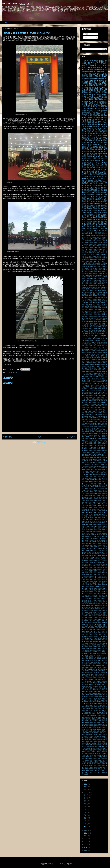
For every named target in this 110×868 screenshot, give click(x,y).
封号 (92, 502)
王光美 (101, 629)
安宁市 (100, 494)
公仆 (86, 246)
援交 (87, 543)
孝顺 (85, 492)
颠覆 (87, 177)
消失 (97, 611)
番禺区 (103, 640)
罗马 (99, 674)
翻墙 (91, 135)
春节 (99, 561)
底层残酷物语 (95, 514)
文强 (91, 549)
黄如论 (90, 332)
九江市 (88, 239)
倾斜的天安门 (99, 399)
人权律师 (101, 184)
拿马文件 (92, 542)
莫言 (101, 311)
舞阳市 (98, 685)
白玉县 (100, 643)
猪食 (100, 628)
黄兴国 (99, 177)
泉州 (83, 604)
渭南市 (85, 292)
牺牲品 (86, 626)
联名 (96, 679)
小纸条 (98, 504)
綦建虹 (84, 666)
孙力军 (88, 490)
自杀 (94, 135)
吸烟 (92, 447)
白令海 (85, 643)
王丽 (91, 629)
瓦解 (88, 638)
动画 (98, 423)
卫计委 (103, 433)
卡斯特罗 (96, 433)
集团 (87, 328)
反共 (88, 254)
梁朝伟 (84, 585)
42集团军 (85, 230)
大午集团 (96, 473)
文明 (94, 549)
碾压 (98, 652)
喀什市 (90, 258)
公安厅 (89, 246)
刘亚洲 (86, 141)
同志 (86, 444)
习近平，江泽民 (100, 378)
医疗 (83, 428)
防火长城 (93, 325)
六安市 (90, 409)
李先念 (102, 569)
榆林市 (103, 285)
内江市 (89, 248)
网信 (88, 672)
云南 (105, 380)
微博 (104, 143)
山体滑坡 (91, 200)
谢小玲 (86, 223)
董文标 (90, 313)
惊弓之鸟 (84, 531)
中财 (96, 370)
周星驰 (102, 449)
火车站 (100, 619)
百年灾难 (89, 645)
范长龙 (95, 171)
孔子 (101, 198)
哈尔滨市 (88, 193)
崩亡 (87, 507)
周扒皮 (94, 449)
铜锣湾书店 (99, 112)
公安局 (93, 246)
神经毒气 (87, 655)
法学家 (90, 604)
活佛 (95, 607)
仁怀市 (103, 387)
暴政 (95, 562)
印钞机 (88, 435)
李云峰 (103, 280)
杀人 (92, 568)
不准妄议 (103, 344)
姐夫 (89, 485)
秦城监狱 (104, 657)
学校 (99, 492)
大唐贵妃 (101, 473)
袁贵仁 (105, 313)
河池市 (87, 289)
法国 (91, 289)
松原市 (100, 578)
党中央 (97, 244)
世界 (86, 234)
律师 (85, 101)
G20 (88, 109)
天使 (94, 478)
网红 (99, 672)
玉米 (88, 629)
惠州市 (84, 203)
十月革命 (96, 251)
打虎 (86, 275)
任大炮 (86, 242)
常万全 (94, 268)
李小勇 (86, 573)
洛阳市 (87, 168)
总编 (95, 530)
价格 (87, 390)
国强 (104, 461)
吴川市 (102, 445)
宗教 (83, 200)
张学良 (103, 270)
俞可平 (84, 186)
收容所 (102, 543)
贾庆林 (98, 89)
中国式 (86, 358)
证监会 (102, 315)
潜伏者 (97, 617)
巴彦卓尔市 (97, 509)
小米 (95, 504)
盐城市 (105, 299)
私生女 (84, 304)
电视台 (89, 640)
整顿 (88, 549)
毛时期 (89, 592)
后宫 (103, 444)
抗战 (87, 125)
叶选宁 (86, 256)
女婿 (88, 198)
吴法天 (85, 447)
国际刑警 (91, 195)
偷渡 (95, 401)
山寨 (86, 268)
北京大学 (92, 425)
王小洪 (84, 216)
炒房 (90, 621)
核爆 (100, 581)
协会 (99, 430)
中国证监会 (99, 235)
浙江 (94, 291)
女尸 (86, 483)
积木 (90, 659)
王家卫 (98, 631)
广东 (94, 143)
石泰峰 (85, 652)
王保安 (101, 296)
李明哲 (94, 207)
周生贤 (96, 451)
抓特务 (97, 538)
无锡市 (86, 164)
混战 (105, 612)
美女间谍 (95, 676)
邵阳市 (89, 322)
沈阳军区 (103, 600)
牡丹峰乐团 (102, 294)
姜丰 (93, 487)
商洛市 (105, 454)
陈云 (104, 225)
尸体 (103, 266)
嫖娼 (90, 161)
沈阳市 (95, 212)
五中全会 (90, 382)
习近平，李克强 (91, 378)
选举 (88, 225)
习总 (103, 137)
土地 (92, 464)
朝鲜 (87, 93)
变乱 (96, 439)
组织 (94, 669)
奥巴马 (84, 198)
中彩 (89, 368)
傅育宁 (102, 401)
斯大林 (93, 277)
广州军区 (103, 513)
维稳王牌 (98, 671)
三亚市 (94, 178)
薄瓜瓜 (90, 221)
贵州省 (84, 112)
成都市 (91, 91)
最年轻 (90, 564)
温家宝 (96, 80)
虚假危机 (86, 697)
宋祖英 (87, 143)
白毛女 (96, 643)
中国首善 (92, 366)
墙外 (96, 470)
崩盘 (100, 161)
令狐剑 (96, 389)
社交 (100, 652)
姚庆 (91, 198)
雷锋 (90, 328)
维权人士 (86, 135)
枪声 (91, 581)
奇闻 (90, 482)
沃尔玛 (84, 600)
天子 (85, 263)
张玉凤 (95, 202)
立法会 (102, 660)
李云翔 (90, 569)
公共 (100, 406)
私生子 (87, 657)
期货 (85, 566)
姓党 (85, 132)
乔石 (87, 121)
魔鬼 (104, 330)
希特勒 (88, 511)
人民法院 (102, 385)
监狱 (83, 301)
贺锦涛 (93, 316)
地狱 (95, 466)
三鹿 (89, 344)
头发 (104, 480)
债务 (85, 244)
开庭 (87, 519)
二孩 (99, 239)
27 (106, 334)
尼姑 (105, 266)
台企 (97, 440)
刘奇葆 (90, 249)
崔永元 (105, 506)
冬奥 (98, 248)
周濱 (93, 451)
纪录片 (98, 667)
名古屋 (93, 444)
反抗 (94, 437)
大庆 (83, 476)
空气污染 (104, 304)
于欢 (99, 380)
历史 (83, 130)
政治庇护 (100, 545)
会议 (105, 184)
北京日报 (97, 425)
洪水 (105, 289)
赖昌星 (88, 112)
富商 (103, 500)
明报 (97, 205)
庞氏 (94, 270)
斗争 (99, 549)
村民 (99, 576)
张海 (87, 525)
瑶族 (86, 638)
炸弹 (105, 621)
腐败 (90, 94)
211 (104, 334)
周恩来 (101, 100)
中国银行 (104, 235)
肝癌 (99, 220)
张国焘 (99, 521)
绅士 (96, 669)
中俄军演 (97, 351)
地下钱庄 (97, 195)
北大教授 (104, 425)
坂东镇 (103, 466)
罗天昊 (103, 306)
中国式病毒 (97, 358)
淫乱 (96, 291)
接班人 (94, 275)
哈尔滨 (86, 454)
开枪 (96, 270)
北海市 (95, 189)
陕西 (85, 328)
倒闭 (104, 242)
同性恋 (89, 444)
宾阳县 (88, 500)
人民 (98, 128)
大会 (91, 261)
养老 (83, 248)
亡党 (87, 241)
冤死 (87, 416)
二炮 (92, 380)
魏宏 (102, 229)
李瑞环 (98, 207)
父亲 (98, 294)
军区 (88, 187)
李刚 (85, 571)
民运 (83, 595)
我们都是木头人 (88, 533)
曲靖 (100, 562)
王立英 (90, 635)
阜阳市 (88, 325)
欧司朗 (102, 585)
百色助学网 (95, 645)
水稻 (92, 595)
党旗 (105, 244)
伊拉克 (89, 392)
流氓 (86, 609)
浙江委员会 (90, 609)
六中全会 (103, 408)
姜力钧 (97, 487)
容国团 (103, 499)
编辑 (83, 672)
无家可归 (91, 555)
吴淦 (99, 157)
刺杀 (91, 423)
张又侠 (92, 521)
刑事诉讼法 (95, 418)
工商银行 (100, 507)
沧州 (88, 602)
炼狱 (101, 292)
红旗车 (86, 667)
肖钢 (96, 308)
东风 (103, 349)
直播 (91, 648)
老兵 (87, 94)
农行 (104, 414)
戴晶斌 (98, 535)
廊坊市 (97, 132)
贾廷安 (97, 173)
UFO (86, 339)
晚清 (105, 561)
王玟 (96, 297)
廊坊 (85, 516)
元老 (87, 402)
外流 (83, 473)
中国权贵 (102, 359)
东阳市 (99, 349)
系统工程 (94, 664)
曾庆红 (97, 73)
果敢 (102, 580)
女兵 (105, 482)
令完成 (93, 71)
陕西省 (86, 82)
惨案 (90, 273)
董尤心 (101, 691)
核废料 (84, 285)
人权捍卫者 (86, 385)
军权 (94, 187)
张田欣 (94, 525)
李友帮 (88, 571)
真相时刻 (87, 650)
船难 (103, 309)
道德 (103, 320)
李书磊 (86, 569)
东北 (105, 178)
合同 (98, 442)
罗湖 (92, 674)
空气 (91, 660)
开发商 (97, 518)
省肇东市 (95, 648)
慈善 (88, 531)
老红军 (98, 678)
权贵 (83, 569)
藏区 (101, 695)
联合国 (89, 308)
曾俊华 (103, 562)
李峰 (98, 573)
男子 (95, 640)
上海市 (88, 77)
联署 (99, 679)
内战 (96, 411)
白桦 (93, 643)
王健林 (87, 148)
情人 (103, 530)
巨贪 (104, 507)
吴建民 (103, 191)
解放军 (104, 77)
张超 (105, 525)
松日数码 (104, 578)
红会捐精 (88, 666)
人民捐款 (97, 385)
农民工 (98, 187)
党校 (98, 404)
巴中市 (89, 509)
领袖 (83, 177)
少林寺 (105, 504)
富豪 (86, 502)
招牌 (86, 542)
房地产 (92, 203)
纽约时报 (90, 669)
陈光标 (97, 175)
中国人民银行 (97, 354)
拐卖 (88, 205)
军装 (86, 414)
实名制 (84, 266)
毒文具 (88, 590)
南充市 (86, 191)
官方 (102, 265)
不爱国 (90, 346)
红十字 (96, 666)
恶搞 (98, 530)
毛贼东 (102, 592)
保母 (88, 397)
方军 (93, 554)
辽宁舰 (102, 318)
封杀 (97, 502)
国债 (87, 459)
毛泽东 (85, 65)
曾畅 (94, 280)
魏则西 (99, 94)
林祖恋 (86, 209)
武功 (104, 586)
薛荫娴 (94, 313)
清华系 (89, 614)
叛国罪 (84, 440)
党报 (95, 404)
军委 (94, 155)
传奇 (104, 392)
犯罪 (90, 626)
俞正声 (94, 397)
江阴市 (89, 598)
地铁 (100, 466)
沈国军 (98, 600)
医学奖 (102, 427)
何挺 (102, 394)
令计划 (97, 65)
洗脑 (92, 605)
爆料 (93, 294)
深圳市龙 (99, 612)
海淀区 (89, 611)
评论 (85, 37)
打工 (92, 537)
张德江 (84, 107)
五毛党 (89, 153)
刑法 (100, 418)
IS (106, 177)
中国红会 (101, 363)
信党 (100, 397)
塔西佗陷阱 (89, 470)
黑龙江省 (101, 119)
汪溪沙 (102, 598)
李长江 (92, 576)
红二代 (101, 86)
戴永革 (102, 535)
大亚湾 (91, 473)
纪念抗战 (103, 667)
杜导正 (102, 576)
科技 (95, 657)
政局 (94, 545)
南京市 (95, 109)
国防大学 (100, 463)
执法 (88, 275)
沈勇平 (94, 600)
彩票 (96, 272)
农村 (96, 414)
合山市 (101, 442)
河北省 (88, 75)
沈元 (91, 600)
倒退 (87, 399)
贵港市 (95, 223)
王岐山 (101, 61)
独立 (104, 626)
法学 (87, 604)
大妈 (94, 475)
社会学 (103, 652)
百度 (98, 101)
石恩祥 (102, 650)
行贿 (102, 313)
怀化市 (103, 272)
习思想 (99, 375)
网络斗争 (103, 672)
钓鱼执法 (87, 323)
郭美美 (89, 137)
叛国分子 (104, 439)
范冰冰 (91, 171)
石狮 (88, 652)
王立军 (93, 118)
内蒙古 (104, 105)
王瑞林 (86, 635)
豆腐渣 (90, 223)
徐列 (83, 528)
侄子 (100, 396)
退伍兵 (93, 320)
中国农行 (88, 235)
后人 (96, 444)
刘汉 (90, 421)
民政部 (102, 593)
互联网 (95, 114)
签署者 (93, 662)
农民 (99, 414)
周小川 (103, 157)
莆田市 (86, 221)
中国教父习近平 (90, 359)
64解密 (96, 230)
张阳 (93, 162)
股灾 (92, 86)
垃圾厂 (95, 159)
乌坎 (94, 237)
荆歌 (94, 690)
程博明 (91, 304)
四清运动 (84, 457)
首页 (6, 22)
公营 (99, 408)
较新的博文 (8, 437)
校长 (97, 581)
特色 (87, 296)
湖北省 (84, 86)
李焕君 (100, 282)
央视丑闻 (97, 480)
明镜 (85, 561)
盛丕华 (103, 647)
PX (97, 337)
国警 (91, 463)
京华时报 (99, 382)
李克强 (104, 65)
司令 (90, 256)
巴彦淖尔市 (104, 509)
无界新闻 (104, 555)
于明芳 (95, 380)
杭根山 (96, 578)
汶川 (100, 134)
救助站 (100, 547)
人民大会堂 (103, 128)
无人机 (87, 555)
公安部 (97, 246)
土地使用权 (96, 464)
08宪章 (86, 334)
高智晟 (95, 119)
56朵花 (91, 230)
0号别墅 (91, 334)
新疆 (105, 84)
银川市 (92, 323)
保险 (91, 397)
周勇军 (98, 447)
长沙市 (93, 137)
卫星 (100, 433)
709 (101, 137)
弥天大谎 (84, 526)
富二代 (88, 266)
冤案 (102, 187)
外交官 (100, 471)
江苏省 (98, 71)
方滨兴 (105, 554)
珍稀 (101, 636)
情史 (105, 530)
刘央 (90, 420)
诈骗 (85, 173)
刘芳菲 (98, 249)
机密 (90, 568)
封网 (100, 502)
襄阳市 (84, 315)
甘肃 (94, 638)
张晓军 (97, 523)
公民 (101, 186)
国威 (85, 461)
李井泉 (94, 569)
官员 (87, 91)
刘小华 (93, 420)
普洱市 (86, 562)
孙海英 (96, 490)
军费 (88, 414)
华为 (100, 251)
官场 (105, 123)
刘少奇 (97, 121)
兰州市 (84, 155)
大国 (85, 475)
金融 (85, 103)
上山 (91, 344)
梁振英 (98, 209)
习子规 (96, 375)
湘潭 (90, 616)
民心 (87, 593)
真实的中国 (94, 301)
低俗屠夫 (88, 394)
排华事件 (104, 542)
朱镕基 (86, 568)
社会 (96, 169)
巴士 (93, 509)
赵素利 (89, 318)
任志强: (97, 390)
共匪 (101, 409)
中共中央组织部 (86, 353)
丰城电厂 (104, 370)
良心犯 (84, 686)
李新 (90, 207)
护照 (90, 540)
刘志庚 (105, 420)
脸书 (104, 683)
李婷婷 (103, 571)
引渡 (102, 519)
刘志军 (101, 420)
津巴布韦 (86, 607)
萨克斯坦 (94, 691)
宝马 (95, 497)
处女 (86, 471)
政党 (83, 545)
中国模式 (87, 361)
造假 (100, 320)
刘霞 (88, 189)
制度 (88, 423)
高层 (88, 229)
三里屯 (85, 344)
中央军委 (85, 114)
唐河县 (98, 454)
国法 (88, 463)
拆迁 (95, 540)
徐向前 (90, 528)
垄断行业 (98, 468)
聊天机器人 (92, 679)
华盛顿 (92, 430)
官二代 (99, 265)
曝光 (101, 279)
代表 (85, 389)
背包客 (97, 681)
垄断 (94, 468)
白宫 (87, 169)
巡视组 (90, 507)
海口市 (92, 110)
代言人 (88, 389)
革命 (97, 137)
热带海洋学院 (94, 623)
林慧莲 (84, 580)
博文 (85, 34)
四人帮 (96, 456)
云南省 (93, 78)
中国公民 (92, 356)
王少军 (102, 631)
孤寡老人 (92, 492)
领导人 (103, 328)
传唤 (101, 392)
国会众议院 (102, 457)
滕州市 (97, 616)
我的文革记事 (87, 535)
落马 (98, 691)
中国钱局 (102, 365)
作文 (97, 396)
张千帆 (88, 521)
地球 (98, 466)
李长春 (101, 164)
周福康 (100, 451)
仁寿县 (99, 387)
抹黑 (92, 540)
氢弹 (86, 595)
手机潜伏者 (88, 537)
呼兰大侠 (104, 256)
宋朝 (87, 495)
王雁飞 (101, 635)
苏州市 (97, 110)
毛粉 (99, 592)
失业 (101, 480)
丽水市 (100, 371)
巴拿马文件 (91, 73)
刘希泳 (97, 420)
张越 (90, 162)
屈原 (83, 506)
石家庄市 (104, 216)
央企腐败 (92, 480)
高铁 (94, 229)
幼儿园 (88, 270)
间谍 (85, 325)
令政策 (92, 389)
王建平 (103, 168)
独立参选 (91, 628)
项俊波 (104, 227)
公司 (105, 406)
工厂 (96, 507)
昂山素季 (89, 559)
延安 (105, 516)
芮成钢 (103, 101)
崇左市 (97, 200)
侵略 (103, 396)
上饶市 (102, 232)
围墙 (95, 457)
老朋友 (94, 678)
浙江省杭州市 (97, 609)
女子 (83, 483)
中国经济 (92, 84)
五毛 (85, 241)
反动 (91, 437)
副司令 (94, 423)
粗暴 (104, 662)
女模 (95, 483)
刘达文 (97, 421)
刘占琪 (103, 418)
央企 (102, 196)
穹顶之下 (99, 304)
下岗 (83, 234)
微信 (105, 93)
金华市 (100, 322)
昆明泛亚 (84, 279)
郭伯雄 (97, 70)
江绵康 (102, 287)
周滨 (100, 256)
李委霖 (96, 571)
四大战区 (104, 456)
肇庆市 (93, 308)
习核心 (91, 128)
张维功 (98, 525)
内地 (86, 248)
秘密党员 (99, 657)
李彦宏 (105, 573)
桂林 (96, 583)
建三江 (84, 518)
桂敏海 (89, 583)
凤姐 (103, 248)
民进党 (90, 287)
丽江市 (93, 182)
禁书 (104, 148)
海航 (96, 116)
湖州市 (96, 146)
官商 (94, 495)
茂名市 (103, 688)
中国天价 (102, 356)
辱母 (95, 318)
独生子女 (100, 626)
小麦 (102, 504)
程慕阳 (100, 218)
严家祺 (87, 351)
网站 (96, 672)
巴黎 (91, 268)
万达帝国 (87, 342)
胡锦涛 (94, 82)
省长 (86, 301)
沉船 (104, 166)
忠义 (87, 530)
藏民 (104, 695)
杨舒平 (94, 284)
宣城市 (86, 499)
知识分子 (91, 169)
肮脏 (94, 681)
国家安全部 (93, 260)
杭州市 (93, 107)
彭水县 (105, 526)
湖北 (85, 616)
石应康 (10, 372)
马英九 (91, 119)
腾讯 (96, 309)
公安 (88, 96)
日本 (88, 116)
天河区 (102, 478)
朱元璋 (91, 566)
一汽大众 (87, 340)
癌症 (103, 642)
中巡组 (85, 368)
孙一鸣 (105, 488)
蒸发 (100, 693)
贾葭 (99, 223)
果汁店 (105, 580)
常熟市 (101, 268)
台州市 (101, 440)
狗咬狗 (96, 626)
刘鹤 (104, 421)
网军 (91, 672)
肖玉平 (85, 681)
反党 (96, 157)
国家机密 (99, 260)
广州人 (98, 513)
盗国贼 (90, 647)
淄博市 (90, 612)
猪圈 (97, 628)
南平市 (95, 432)
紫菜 (105, 664)
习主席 (88, 375)
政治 (97, 77)
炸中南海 (97, 621)
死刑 (87, 287)
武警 (92, 98)
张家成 (86, 272)
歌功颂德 (89, 586)
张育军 (102, 525)
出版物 (105, 416)
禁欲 (95, 655)
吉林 (83, 444)
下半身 (98, 344)
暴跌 (93, 164)
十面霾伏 (98, 428)
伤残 (85, 394)
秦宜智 (84, 659)
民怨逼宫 (91, 593)
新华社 (94, 125)
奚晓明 (88, 263)
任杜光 (101, 390)
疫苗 (95, 98)
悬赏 (100, 530)
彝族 (97, 526)
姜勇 (100, 487)
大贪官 (90, 478)
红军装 (92, 666)
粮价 (85, 664)
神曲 (99, 303)
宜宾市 (85, 497)
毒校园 (92, 590)
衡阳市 (95, 221)
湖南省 (103, 71)
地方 (105, 260)
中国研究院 (90, 363)
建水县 (93, 518)
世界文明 (86, 347)
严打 (90, 351)
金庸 (103, 322)
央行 (105, 196)
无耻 (83, 557)
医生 (105, 427)
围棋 (98, 457)
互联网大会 (85, 382)
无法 (95, 555)
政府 (90, 125)
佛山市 (96, 139)
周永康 (15, 372)
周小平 (88, 449)
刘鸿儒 (101, 421)
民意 (95, 593)
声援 (105, 470)
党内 (85, 404)
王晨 (89, 633)
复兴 (88, 471)
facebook (84, 232)
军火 (101, 413)
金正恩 (93, 105)
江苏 (97, 166)
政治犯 (98, 275)
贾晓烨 (97, 316)
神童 (102, 654)
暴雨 (98, 562)
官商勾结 (98, 495)
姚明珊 (92, 263)
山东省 (98, 75)
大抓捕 (90, 476)
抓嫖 (94, 538)
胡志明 (85, 683)
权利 (100, 568)
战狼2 (92, 535)
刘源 (92, 96)
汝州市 (99, 597)
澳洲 (86, 619)
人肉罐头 (95, 387)
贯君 (88, 173)
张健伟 (84, 521)
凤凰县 (101, 416)
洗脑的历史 (101, 605)
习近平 (86, 61)
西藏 (101, 110)
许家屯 (90, 126)
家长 (100, 499)
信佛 (98, 397)
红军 (99, 169)
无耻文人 (87, 557)
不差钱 (86, 346)
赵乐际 (101, 173)
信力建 (98, 242)
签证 (96, 662)
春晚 (96, 561)
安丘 (94, 494)
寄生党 (95, 500)
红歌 (92, 667)
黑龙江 (103, 332)
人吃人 (93, 241)
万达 (90, 178)
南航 (89, 253)
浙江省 (93, 77)
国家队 (86, 159)
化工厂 (87, 425)
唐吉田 (94, 454)
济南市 (103, 125)
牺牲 (83, 626)
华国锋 (103, 189)
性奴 (90, 530)
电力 (89, 299)
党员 (93, 121)
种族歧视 (91, 657)
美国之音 (90, 220)
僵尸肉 (93, 244)
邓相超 (85, 322)
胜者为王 (102, 681)
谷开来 (100, 126)
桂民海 (97, 285)
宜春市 (89, 497)
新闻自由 (99, 552)
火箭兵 (92, 619)
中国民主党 (98, 361)
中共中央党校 (103, 351)
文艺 (96, 549)
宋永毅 (91, 495)
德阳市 (84, 530)
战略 (95, 535)
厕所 (91, 253)
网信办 (99, 306)
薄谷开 (95, 695)
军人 (85, 187)
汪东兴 (87, 212)
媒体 (101, 141)
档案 (100, 285)
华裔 (105, 251)
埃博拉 (102, 468)
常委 (98, 268)
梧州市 (103, 209)
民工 (85, 593)
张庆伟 (90, 272)
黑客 (103, 177)
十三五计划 (92, 428)
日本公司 (92, 557)
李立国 (102, 574)
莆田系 (98, 118)
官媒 (87, 200)
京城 (90, 241)
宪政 (91, 143)
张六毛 (100, 270)
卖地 (101, 430)
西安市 (94, 94)
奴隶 (101, 483)
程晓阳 (93, 659)
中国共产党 (101, 180)
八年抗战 (92, 406)
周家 (85, 449)
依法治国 (91, 242)
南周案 (91, 432)
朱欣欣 (98, 566)
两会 (91, 109)
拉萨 (98, 540)
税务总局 (99, 659)
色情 (87, 686)
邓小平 (93, 75)
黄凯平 (86, 332)
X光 (99, 339)
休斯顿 (95, 392)
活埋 (98, 607)
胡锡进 (90, 309)
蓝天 (103, 693)
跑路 (92, 318)
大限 (98, 261)
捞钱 (96, 542)
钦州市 (95, 225)
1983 (101, 334)
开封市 (84, 519)
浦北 (102, 609)
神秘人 (88, 654)
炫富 (93, 621)
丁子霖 (89, 232)
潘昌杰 (89, 617)
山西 (89, 506)
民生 (105, 593)
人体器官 (94, 153)
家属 (92, 499)
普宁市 (101, 144)
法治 (100, 604)
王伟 (94, 629)
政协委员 (87, 545)
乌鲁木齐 (91, 373)
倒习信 (84, 399)
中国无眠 (97, 359)
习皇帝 (86, 377)
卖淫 (86, 253)
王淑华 (103, 633)
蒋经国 (97, 693)
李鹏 (90, 82)
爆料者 (84, 624)
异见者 (98, 519)
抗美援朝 (86, 144)
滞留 (100, 616)
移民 (90, 150)
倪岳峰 (90, 399)
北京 (84, 67)
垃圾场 (91, 468)
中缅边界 (92, 370)
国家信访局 (86, 260)
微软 (100, 528)
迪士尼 (86, 320)
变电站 (100, 439)
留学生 (95, 216)
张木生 (105, 523)
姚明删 (102, 485)
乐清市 (98, 373)
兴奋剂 (105, 246)
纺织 (86, 669)
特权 (85, 296)
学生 (101, 492)
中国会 (102, 354)
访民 (103, 82)
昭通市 (93, 279)
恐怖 (85, 273)
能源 (88, 683)
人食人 (103, 241)
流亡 (88, 291)
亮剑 (83, 383)
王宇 (91, 631)
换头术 (100, 542)
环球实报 (88, 636)
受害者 (90, 439)
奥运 (103, 482)
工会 (94, 507)
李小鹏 (84, 134)
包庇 (105, 423)
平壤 (104, 268)
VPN (83, 178)
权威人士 (104, 568)
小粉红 (99, 266)
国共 (90, 459)
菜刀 (104, 311)
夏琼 (94, 471)
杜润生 (103, 282)
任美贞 (105, 390)
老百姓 (85, 308)
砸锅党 (94, 652)
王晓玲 (89, 297)
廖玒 (95, 516)
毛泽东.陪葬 (94, 592)
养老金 (85, 411)
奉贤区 (97, 482)
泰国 (105, 604)
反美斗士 (97, 254)
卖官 (104, 430)
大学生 (103, 159)
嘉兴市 (92, 456)
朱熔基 (97, 164)
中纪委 (88, 78)
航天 (102, 685)
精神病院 (89, 664)
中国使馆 (87, 356)
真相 (99, 301)
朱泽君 (102, 566)
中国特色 (93, 235)
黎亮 (96, 332)
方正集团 (101, 554)
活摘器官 (84, 291)
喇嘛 (83, 456)
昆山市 (94, 559)
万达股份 (92, 342)
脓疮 (91, 683)
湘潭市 (93, 616)
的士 (103, 645)
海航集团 (101, 116)
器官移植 (104, 193)
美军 (86, 676)
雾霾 (87, 84)
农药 (101, 414)
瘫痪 (100, 642)
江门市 (85, 598)
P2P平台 (87, 337)
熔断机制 (104, 623)
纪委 (91, 306)
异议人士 (90, 202)
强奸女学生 (90, 526)
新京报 (103, 550)
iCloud (102, 339)
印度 (85, 435)
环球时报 (93, 636)
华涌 (103, 251)
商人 (102, 454)
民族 (88, 134)
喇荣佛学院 (87, 456)
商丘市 (86, 258)
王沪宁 (92, 148)
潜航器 (98, 292)
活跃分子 (104, 607)
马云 (85, 109)
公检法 (92, 408)
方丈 (96, 277)
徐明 (88, 98)
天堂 (85, 196)
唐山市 (94, 193)
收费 (105, 543)
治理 (103, 602)
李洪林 (96, 282)
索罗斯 (98, 664)
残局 (104, 588)
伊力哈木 (84, 392)
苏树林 (94, 311)
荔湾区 (102, 690)
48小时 (88, 335)
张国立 (103, 521)
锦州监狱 (96, 323)
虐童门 (98, 313)
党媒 (93, 404)
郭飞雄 (93, 112)
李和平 (92, 571)
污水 (92, 598)
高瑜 (87, 128)
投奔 (100, 538)
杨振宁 (85, 578)
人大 (100, 383)
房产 (83, 537)
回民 (88, 457)
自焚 (87, 171)
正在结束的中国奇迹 (97, 586)
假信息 (105, 399)
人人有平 (94, 383)
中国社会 (95, 363)
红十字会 (101, 666)
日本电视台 (97, 557)
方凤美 (96, 554)
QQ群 (102, 337)
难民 (101, 175)
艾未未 (105, 150)
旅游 (83, 555)
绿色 (105, 671)
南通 (87, 433)
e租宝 (87, 178)
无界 (99, 277)
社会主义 (95, 303)
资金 (100, 316)
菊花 (87, 691)
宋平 (95, 265)
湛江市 (100, 214)
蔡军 (105, 693)
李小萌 (94, 573)
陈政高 (100, 327)
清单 (92, 614)
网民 (94, 672)
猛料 (95, 628)
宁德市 (88, 494)
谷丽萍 (90, 152)
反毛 (96, 437)
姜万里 (90, 487)
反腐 (102, 84)
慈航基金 (100, 531)
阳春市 (100, 225)
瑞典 (104, 636)
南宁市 (86, 123)
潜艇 (104, 617)
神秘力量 (93, 654)
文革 (88, 67)
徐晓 (98, 528)
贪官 (95, 91)
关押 (104, 409)
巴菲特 (84, 511)
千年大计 (103, 428)
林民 (91, 580)
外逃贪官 (87, 473)
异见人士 (94, 519)
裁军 (99, 221)
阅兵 (87, 100)
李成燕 (88, 574)
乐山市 (100, 237)
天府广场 (98, 478)
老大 (88, 678)
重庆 (91, 225)
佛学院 (100, 153)
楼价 (99, 585)
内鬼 (92, 248)
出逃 (85, 189)
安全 (96, 494)
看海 (99, 648)
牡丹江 (90, 624)
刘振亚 (84, 421)
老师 (91, 678)
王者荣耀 (90, 216)
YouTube (104, 230)
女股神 (98, 483)
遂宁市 (87, 175)
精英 (83, 306)
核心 (87, 285)
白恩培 (89, 643)
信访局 (105, 153)
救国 (103, 547)
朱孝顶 (94, 566)
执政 (103, 537)
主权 (87, 237)
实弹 (102, 497)
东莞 (102, 152)
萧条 (90, 691)
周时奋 (98, 449)
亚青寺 (95, 382)
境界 (93, 470)
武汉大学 (91, 588)
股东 (89, 681)
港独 (88, 292)
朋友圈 (97, 280)
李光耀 (86, 282)
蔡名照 (84, 695)
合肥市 (93, 256)
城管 (97, 141)
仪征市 (103, 389)
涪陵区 (86, 612)
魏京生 (98, 229)
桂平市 (93, 285)
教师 (94, 144)
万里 (99, 152)
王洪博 (100, 633)
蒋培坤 (87, 693)
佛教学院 (93, 396)
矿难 (91, 652)
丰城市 (100, 370)
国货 (94, 463)
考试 (104, 678)
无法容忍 (99, 555)
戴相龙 (89, 101)
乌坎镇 (86, 373)
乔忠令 (84, 239)
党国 (87, 404)
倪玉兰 (94, 399)
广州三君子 (93, 513)
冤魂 (90, 416)
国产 (100, 258)
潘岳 (86, 617)
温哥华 (91, 214)
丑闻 (100, 346)
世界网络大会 (91, 234)
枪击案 (88, 581)
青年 (93, 328)
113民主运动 (96, 334)
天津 (97, 93)
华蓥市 (95, 430)
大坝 (91, 475)
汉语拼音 (95, 597)
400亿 (84, 335)
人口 (98, 383)
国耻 (87, 195)
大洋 (100, 476)
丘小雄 (90, 347)
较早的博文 (71, 437)
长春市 (103, 323)
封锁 (103, 502)
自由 (97, 135)
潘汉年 (93, 617)
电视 (86, 640)
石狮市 (88, 303)
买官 (105, 378)
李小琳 (103, 75)
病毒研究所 (95, 642)
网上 (86, 672)
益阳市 (101, 299)
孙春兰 (96, 263)
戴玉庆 (98, 273)
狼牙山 (94, 296)
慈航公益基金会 (93, 531)
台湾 (103, 91)
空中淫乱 (87, 660)
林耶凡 (98, 284)
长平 (100, 323)
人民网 (88, 387)
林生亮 (94, 580)
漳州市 (103, 616)
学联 (104, 492)
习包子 (90, 114)
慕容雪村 (94, 273)
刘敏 (87, 421)
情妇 (87, 273)
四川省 (93, 70)
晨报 (83, 562)
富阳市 (92, 266)
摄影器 (90, 543)
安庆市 (103, 494)
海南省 (93, 89)
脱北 (94, 309)
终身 (99, 669)
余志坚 (84, 396)
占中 (95, 96)
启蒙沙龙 (92, 445)
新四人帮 (86, 552)
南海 (99, 114)
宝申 (92, 497)
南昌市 (90, 191)
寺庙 (89, 502)
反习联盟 (84, 254)
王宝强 (94, 631)
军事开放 (87, 413)
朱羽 (83, 568)
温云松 (95, 614)
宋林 (105, 114)
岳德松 (92, 506)
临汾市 (84, 237)
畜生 (100, 640)
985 (96, 335)
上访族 (94, 344)
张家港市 (87, 523)
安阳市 (92, 265)
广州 (91, 270)
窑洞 (96, 660)
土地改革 (102, 464)
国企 (102, 114)
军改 (91, 187)
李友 (90, 282)
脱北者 (100, 150)
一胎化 (91, 340)
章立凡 (85, 662)
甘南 (91, 638)
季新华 (88, 492)
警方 (87, 315)
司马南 (94, 442)
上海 (90, 87)
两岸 (96, 234)
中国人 (91, 100)
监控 (99, 216)
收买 (99, 543)
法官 (94, 604)
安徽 (99, 263)
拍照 (100, 540)
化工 (91, 189)
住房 (92, 394)
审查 (83, 499)
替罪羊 (86, 564)
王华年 (84, 631)
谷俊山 (105, 110)
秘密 (87, 304)
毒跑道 (89, 211)
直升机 (88, 648)
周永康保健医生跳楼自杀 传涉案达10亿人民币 (27, 33)
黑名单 (100, 332)
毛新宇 (93, 166)
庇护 (90, 514)
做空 (92, 401)
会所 (99, 392)
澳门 (100, 146)
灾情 (85, 621)
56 (91, 335)
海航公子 (93, 611)
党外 (90, 404)
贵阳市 (92, 173)
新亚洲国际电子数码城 (95, 550)
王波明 (96, 633)
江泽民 (104, 63)
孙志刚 (92, 490)
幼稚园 (103, 511)
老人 (86, 678)
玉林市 (105, 214)
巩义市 (85, 509)
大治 (97, 476)
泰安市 (84, 605)
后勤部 (100, 444)
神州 (85, 654)
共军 (99, 409)
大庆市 (86, 476)
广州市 (99, 82)
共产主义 (89, 155)
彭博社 (101, 526)
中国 (96, 61)
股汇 (91, 681)
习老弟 (90, 377)
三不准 (96, 342)
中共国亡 (93, 353)
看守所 (89, 301)
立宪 (99, 660)
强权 (95, 526)
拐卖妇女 (104, 540)
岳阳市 (96, 506)
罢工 (85, 220)
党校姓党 (102, 404)
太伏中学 (87, 480)
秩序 (87, 659)
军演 (99, 413)
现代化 (98, 636)
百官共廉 (84, 645)
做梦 (90, 401)
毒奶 (85, 590)
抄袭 (91, 538)
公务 (103, 406)
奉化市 (93, 482)
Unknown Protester (93, 339)
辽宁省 (103, 89)
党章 (105, 404)
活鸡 (83, 609)
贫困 (83, 316)
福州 (87, 218)
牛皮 (87, 624)
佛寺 (90, 396)
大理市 (103, 476)
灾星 (87, 621)
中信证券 (90, 103)
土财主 (85, 466)
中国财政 (86, 365)
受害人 (86, 439)
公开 (88, 408)
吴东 (96, 445)
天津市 (91, 65)
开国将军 (104, 518)
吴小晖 (95, 130)
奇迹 (87, 482)
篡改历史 (100, 662)
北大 (101, 121)
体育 (99, 394)
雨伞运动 (90, 227)
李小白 (90, 573)
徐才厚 (101, 93)
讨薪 (90, 315)
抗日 (99, 162)
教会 (101, 275)
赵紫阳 (86, 87)
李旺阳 (94, 574)
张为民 (105, 519)
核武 (90, 285)
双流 (103, 435)
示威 (83, 218)
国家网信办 (99, 461)
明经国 (89, 279)
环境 (99, 297)
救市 (91, 144)
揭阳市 (84, 543)
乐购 (101, 373)
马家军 (89, 330)
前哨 (104, 249)
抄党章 (85, 538)
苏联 (91, 688)
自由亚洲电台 (88, 685)
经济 (83, 94)
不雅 (94, 346)
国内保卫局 (94, 459)
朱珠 (105, 566)
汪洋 (95, 598)
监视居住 (86, 647)
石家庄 (94, 650)
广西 (97, 143)
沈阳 (91, 212)
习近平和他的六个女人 (98, 377)
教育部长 (84, 549)
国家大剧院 (93, 461)
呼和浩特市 (85, 452)
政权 (102, 162)
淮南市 (94, 612)
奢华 (100, 482)
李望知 (98, 574)
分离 (87, 418)
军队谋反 (92, 414)
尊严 (105, 502)
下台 (102, 178)
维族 (93, 671)
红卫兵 (103, 169)
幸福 (100, 511)
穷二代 (94, 304)
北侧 (101, 425)
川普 (104, 161)
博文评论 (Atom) (42, 442)
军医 (91, 413)
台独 (99, 191)
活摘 (100, 607)
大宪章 (102, 475)
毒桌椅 (100, 590)
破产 (91, 303)
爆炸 (103, 87)
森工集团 (95, 585)
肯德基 (100, 308)
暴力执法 (98, 279)
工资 (88, 268)
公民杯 (96, 408)
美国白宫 (90, 676)
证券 (96, 315)
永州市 (100, 211)
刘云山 (97, 84)
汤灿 (83, 212)
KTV (105, 335)
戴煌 (105, 535)
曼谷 (91, 280)
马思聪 (93, 330)
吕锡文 (97, 256)
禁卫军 (92, 655)
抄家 (88, 538)
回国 (97, 258)
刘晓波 (100, 67)
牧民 (94, 624)
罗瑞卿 (95, 674)
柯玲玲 (94, 581)
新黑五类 (89, 554)
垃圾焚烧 (84, 261)
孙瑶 (103, 490)
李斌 (91, 574)
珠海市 (96, 148)
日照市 (102, 557)
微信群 (100, 272)
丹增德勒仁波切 (93, 371)
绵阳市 (102, 671)
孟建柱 (105, 141)
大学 (99, 159)
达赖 (105, 318)
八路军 (96, 406)
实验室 (105, 497)
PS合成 (94, 337)
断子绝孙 (103, 549)
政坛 (91, 545)
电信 (86, 299)
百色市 (100, 645)
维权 (88, 86)
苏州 (91, 311)
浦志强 (98, 107)
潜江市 (101, 617)
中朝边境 (99, 368)
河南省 (87, 70)
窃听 (94, 660)
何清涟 (105, 394)
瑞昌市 (102, 297)
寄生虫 (99, 500)
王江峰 (92, 633)
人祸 (91, 387)
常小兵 (101, 200)
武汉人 (86, 588)
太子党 (84, 98)
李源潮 (96, 86)
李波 (90, 93)
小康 (88, 504)
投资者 (103, 538)
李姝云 (100, 571)
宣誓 (90, 499)
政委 (94, 205)
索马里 (102, 664)
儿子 (85, 402)
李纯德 (85, 576)
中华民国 (103, 234)
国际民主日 (87, 464)
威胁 (86, 488)
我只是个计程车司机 (97, 533)
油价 (94, 602)
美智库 (99, 676)
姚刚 (95, 485)
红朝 (90, 667)
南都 (90, 433)
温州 (99, 614)
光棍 (98, 402)
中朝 (95, 368)
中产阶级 (85, 180)
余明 (87, 396)
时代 (86, 559)
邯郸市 (84, 137)
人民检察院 (98, 241)
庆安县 (84, 202)
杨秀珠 (86, 284)
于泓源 (102, 380)
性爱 (92, 530)
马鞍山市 (97, 330)
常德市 (94, 511)
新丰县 (88, 550)
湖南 (87, 616)
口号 (87, 440)
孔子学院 (100, 488)
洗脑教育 (96, 605)
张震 (94, 272)
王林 (85, 105)
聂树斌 (95, 220)
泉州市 (100, 212)
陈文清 (103, 327)
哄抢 (105, 452)
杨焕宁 (89, 578)
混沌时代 (84, 614)
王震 (104, 635)
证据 (99, 315)
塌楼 (105, 468)
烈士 (89, 623)
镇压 (83, 100)
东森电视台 (86, 349)
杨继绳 (90, 284)
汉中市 (105, 211)
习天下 (92, 375)
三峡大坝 (101, 342)
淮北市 (100, 291)
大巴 (105, 475)
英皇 (94, 688)
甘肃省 (94, 101)
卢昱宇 (89, 157)
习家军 (96, 239)
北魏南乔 (92, 427)
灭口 (103, 619)
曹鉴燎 (88, 280)
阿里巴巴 (102, 325)
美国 (100, 80)
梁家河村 (104, 583)
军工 (93, 413)
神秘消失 (98, 654)
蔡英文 (100, 171)
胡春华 (103, 107)
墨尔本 (99, 470)
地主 (92, 466)
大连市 (94, 261)
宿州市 (92, 500)
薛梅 (99, 695)
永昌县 (103, 595)
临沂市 (88, 182)
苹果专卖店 (98, 688)
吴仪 (99, 445)
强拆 (83, 125)
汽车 (105, 598)
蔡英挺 (91, 695)
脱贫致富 (100, 683)
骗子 (90, 177)
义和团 (103, 371)
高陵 (101, 330)
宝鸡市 (98, 497)
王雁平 (97, 635)
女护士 (89, 483)
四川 (83, 195)
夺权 (85, 482)
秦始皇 (95, 218)
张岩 (91, 523)
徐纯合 (100, 202)
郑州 (92, 322)
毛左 (86, 592)
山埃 (86, 506)
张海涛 (90, 525)
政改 (96, 545)
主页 (39, 437)
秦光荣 (90, 218)
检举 (91, 585)
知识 (85, 303)
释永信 (86, 119)
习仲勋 (96, 103)
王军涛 (105, 629)
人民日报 (102, 103)
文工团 (89, 277)
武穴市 (95, 588)
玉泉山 (85, 629)
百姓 (100, 148)
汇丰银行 (87, 597)
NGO (83, 337)
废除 (100, 514)
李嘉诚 (89, 107)
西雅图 (103, 221)
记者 (89, 105)
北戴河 (102, 73)
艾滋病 (85, 311)
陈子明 (89, 327)
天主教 (101, 261)
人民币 (92, 139)
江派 (99, 287)
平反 (105, 200)
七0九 (99, 340)
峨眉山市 (100, 506)
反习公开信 (104, 253)
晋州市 (102, 561)
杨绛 (93, 578)
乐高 (104, 373)
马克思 (85, 330)
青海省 (96, 328)
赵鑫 (85, 225)
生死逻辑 (100, 638)
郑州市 (104, 98)
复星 (91, 471)
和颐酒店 (90, 452)
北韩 (86, 251)
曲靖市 (105, 279)
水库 (94, 287)
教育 (97, 144)
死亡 (85, 211)
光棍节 (101, 402)
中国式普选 (91, 358)
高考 (91, 229)
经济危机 (95, 306)
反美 (99, 437)
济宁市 (92, 146)
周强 (91, 449)
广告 (86, 513)
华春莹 (85, 430)
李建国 (101, 573)
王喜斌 (88, 631)
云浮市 (95, 184)
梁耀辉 (88, 585)
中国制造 (97, 356)
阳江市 (97, 325)
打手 (95, 537)
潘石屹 (94, 292)
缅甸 (93, 150)
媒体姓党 (96, 198)
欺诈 (86, 586)
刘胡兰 (93, 421)
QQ (99, 337)
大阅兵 (99, 96)
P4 (91, 337)
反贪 (102, 437)
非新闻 (100, 227)
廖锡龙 (98, 516)
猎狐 (98, 296)
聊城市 (86, 679)
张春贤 (86, 162)
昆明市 (105, 132)
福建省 (103, 78)
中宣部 (102, 366)
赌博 (103, 316)
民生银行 (94, 211)
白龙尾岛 (104, 643)
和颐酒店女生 (97, 452)
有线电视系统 (99, 564)
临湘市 (84, 371)
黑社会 (95, 152)
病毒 (91, 642)
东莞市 (99, 91)
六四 (99, 63)
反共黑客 (87, 437)
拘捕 (83, 542)
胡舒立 (86, 309)
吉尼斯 (105, 442)
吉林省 (90, 130)
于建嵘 (102, 239)
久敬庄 (90, 237)
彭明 (96, 162)
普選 (90, 562)
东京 (94, 347)
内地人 (93, 411)
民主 (100, 77)
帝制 (91, 511)
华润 (88, 430)
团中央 (92, 457)
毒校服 (96, 590)
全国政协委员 (86, 406)
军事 (95, 248)
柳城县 (90, 209)
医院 (99, 189)
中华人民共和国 (93, 180)
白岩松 (97, 299)
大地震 (88, 475)
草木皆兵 (98, 690)
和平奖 (100, 130)
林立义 (98, 580)
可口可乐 (93, 440)
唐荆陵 (98, 193)
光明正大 (94, 402)
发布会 (105, 437)
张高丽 (84, 116)
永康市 (100, 595)
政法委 (85, 547)
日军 (105, 277)
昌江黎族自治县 (100, 559)
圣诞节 (89, 466)
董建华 (86, 313)
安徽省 (88, 89)
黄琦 (94, 332)
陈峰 (96, 327)
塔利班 (84, 470)
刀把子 (84, 418)
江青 (100, 166)
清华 (103, 291)
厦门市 (95, 253)
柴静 (102, 284)
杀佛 (95, 568)
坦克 (87, 468)
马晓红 (84, 229)
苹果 (102, 220)
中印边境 (90, 354)
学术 (96, 492)
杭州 (85, 166)
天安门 (101, 123)
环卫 (85, 636)
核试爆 (103, 581)
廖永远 (92, 516)
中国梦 (105, 112)
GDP (98, 335)
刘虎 (101, 249)
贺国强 (105, 135)
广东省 (93, 63)
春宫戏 (93, 561)
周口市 (102, 447)
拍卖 (91, 275)
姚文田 (98, 485)
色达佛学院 (95, 686)
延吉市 (102, 516)
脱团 (94, 683)
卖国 (83, 253)
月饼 (94, 564)
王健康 (97, 629)
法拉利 (97, 604)
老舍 (101, 678)
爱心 (95, 294)
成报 (104, 531)
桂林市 (98, 125)
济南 (91, 291)
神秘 (102, 303)
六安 (87, 409)
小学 (86, 504)
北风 (88, 427)
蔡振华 (88, 695)
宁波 (91, 494)
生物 (104, 638)
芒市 (104, 686)
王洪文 (93, 297)
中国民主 (92, 361)
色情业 (90, 686)
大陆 (104, 130)
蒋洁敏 (93, 693)
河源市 (91, 602)
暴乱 (104, 205)
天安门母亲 (91, 196)
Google (102, 335)
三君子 (98, 178)
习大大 (92, 239)
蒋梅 (90, 693)
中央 (94, 93)
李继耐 (103, 207)
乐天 (95, 373)
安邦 (83, 143)
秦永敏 (86, 150)
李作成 (98, 569)
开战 (90, 519)
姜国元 (103, 487)
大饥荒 (104, 96)
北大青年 (84, 427)
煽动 (104, 292)
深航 (103, 612)
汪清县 (98, 598)
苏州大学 (87, 688)
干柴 (97, 511)
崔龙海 (84, 507)
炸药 (83, 623)
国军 (99, 459)
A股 (100, 230)
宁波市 (105, 198)
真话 (102, 301)
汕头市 (92, 134)
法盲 (103, 604)
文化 (104, 275)
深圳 (105, 116)
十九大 (92, 251)
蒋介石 (103, 118)
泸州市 (87, 146)
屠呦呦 (97, 161)
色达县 (101, 686)
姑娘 (92, 485)
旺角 (90, 164)
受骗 (94, 439)
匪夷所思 (98, 427)
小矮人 (92, 504)
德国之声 (104, 528)
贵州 (86, 316)
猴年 (103, 628)
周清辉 (89, 451)
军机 (96, 413)
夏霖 (97, 471)
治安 (100, 602)
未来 (87, 566)
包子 (103, 423)
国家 (93, 123)
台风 (104, 440)
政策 (96, 547)
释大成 (96, 322)
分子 (85, 249)
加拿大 (90, 141)
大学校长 (98, 475)
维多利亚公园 (88, 671)
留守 (98, 640)
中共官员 (98, 353)
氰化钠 (89, 595)
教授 (105, 547)
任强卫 (93, 390)
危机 (93, 157)
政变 (101, 132)
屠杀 (83, 268)
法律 (105, 144)
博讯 (92, 433)
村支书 (96, 576)
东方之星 (99, 105)
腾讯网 (100, 309)
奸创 (104, 483)
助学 (100, 423)
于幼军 (90, 184)
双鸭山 (99, 253)
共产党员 (95, 409)
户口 (101, 273)
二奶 (89, 380)
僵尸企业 (89, 244)
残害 (101, 588)
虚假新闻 (91, 697)
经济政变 (103, 669)
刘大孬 (86, 420)
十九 (88, 251)
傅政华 (101, 139)
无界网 (102, 277)
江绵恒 (96, 134)
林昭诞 (88, 580)
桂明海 (93, 583)
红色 (95, 667)
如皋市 (85, 485)
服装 (104, 564)
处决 (83, 471)
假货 (87, 401)
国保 (103, 258)
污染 (105, 287)
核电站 (89, 166)
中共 (92, 61)
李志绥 (84, 574)
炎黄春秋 (93, 168)
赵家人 (99, 98)
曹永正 (84, 280)
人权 (90, 121)
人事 (90, 383)
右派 (83, 256)
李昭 (92, 282)
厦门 (96, 435)
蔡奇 (101, 135)
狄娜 (92, 626)
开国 (100, 518)
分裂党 (90, 418)
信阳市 (89, 186)
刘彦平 (94, 249)
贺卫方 (89, 316)
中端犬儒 (87, 370)
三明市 (93, 232)
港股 (104, 614)
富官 (105, 500)
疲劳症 (88, 642)
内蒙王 (102, 411)
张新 (94, 523)
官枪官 (102, 495)
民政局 (98, 593)
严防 (93, 351)
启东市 (88, 445)
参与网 (100, 435)
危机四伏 (92, 435)
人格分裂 (92, 385)
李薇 (89, 576)
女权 (92, 483)
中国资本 (91, 365)
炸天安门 (102, 621)
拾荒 (89, 542)
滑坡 (91, 292)
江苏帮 (103, 597)
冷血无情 (97, 416)
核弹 (94, 209)
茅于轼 (86, 690)
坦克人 (90, 159)
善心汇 (94, 258)
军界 (104, 413)
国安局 (88, 461)
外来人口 (104, 471)
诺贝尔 (95, 126)
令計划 (100, 389)
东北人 (97, 347)
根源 (86, 583)
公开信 (101, 246)
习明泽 (97, 182)
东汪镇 (92, 349)
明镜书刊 (88, 561)
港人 (101, 614)
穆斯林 (103, 659)
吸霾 (95, 447)
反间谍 (101, 254)
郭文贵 (87, 63)
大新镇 (94, 476)
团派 (90, 123)
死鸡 (99, 588)
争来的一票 (85, 380)
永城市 (96, 595)
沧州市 (84, 289)
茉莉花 (90, 690)
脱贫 (96, 683)
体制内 (96, 394)
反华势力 (92, 254)
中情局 (92, 368)
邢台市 (92, 175)
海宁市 (85, 611)
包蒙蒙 (84, 425)
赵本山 (85, 318)
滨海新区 (85, 118)
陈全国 (85, 327)
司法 (87, 130)
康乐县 (103, 514)
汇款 (91, 597)
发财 (83, 439)
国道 (96, 463)
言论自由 (85, 152)
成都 (88, 203)
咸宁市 (102, 452)
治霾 (105, 602)
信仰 (95, 242)
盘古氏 (99, 647)
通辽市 (97, 320)
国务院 (102, 459)
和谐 (83, 258)
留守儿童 (92, 299)
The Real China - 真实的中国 (15, 4)
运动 (83, 320)
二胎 (85, 153)
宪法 (88, 132)
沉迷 (85, 602)
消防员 (103, 611)
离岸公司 (102, 655)
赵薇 (104, 126)
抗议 (102, 203)
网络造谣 (88, 674)
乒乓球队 (104, 237)
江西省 (91, 80)
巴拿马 (92, 132)
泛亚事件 (94, 289)
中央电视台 (97, 366)
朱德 (100, 280)
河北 (104, 134)
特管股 (102, 624)
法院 (104, 212)
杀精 (98, 568)
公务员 (97, 186)
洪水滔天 (91, 607)
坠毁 (85, 468)
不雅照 (97, 346)
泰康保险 (88, 605)
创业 (86, 423)
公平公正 (84, 408)
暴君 (92, 562)
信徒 (101, 242)
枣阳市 (84, 581)
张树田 (84, 525)
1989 (105, 229)
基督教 (103, 195)
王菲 (94, 635)
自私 (94, 685)
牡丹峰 (98, 168)
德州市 (104, 202)
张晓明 (101, 523)
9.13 (93, 335)
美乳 (104, 674)
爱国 (104, 146)
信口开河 (104, 397)
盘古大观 (95, 647)
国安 (94, 141)
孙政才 (100, 109)
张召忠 (96, 521)
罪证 (101, 674)
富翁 (83, 502)
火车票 (96, 619)
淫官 (87, 214)
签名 (104, 218)
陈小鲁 (93, 327)
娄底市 (89, 488)
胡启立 (103, 308)
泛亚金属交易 (101, 289)
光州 (90, 402)
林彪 (83, 110)
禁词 (98, 655)
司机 (86, 442)
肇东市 (102, 679)
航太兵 (105, 685)
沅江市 (88, 600)
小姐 (83, 504)
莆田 (105, 690)
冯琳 (93, 416)
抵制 (85, 205)
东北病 (101, 347)
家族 (93, 161)
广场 (89, 513)
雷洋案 (105, 175)
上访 (103, 94)
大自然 (86, 478)
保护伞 (85, 397)
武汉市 (92, 116)
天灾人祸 (97, 196)
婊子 (92, 488)
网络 (87, 126)
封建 (94, 502)
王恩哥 (85, 297)
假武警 (84, 401)
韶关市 (100, 328)
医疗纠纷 (87, 428)
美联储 (103, 676)
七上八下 (103, 340)
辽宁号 (98, 318)
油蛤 (97, 602)
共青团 (96, 100)
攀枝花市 (95, 543)
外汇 (88, 261)
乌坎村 (86, 80)
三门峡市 (97, 232)
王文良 (85, 633)
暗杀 (100, 205)
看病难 (102, 648)
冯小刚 (98, 155)
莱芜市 (84, 691)
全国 (83, 246)
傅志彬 (98, 401)
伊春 (92, 392)
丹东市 (87, 371)
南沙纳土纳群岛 (101, 432)
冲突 (100, 248)
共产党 (94, 87)
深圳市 (103, 70)
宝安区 (105, 265)
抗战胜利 (97, 203)
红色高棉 (87, 306)
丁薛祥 (95, 340)
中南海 (98, 78)
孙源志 (99, 490)
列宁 (87, 249)
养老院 (89, 411)
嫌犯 (95, 488)
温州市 (95, 214)
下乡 (105, 232)
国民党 (97, 123)
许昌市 (93, 315)
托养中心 (99, 537)
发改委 (105, 254)
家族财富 (96, 499)
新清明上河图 (93, 552)
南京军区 (87, 432)
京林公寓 (104, 382)
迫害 (90, 320)
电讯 (92, 640)
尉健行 (95, 266)
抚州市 (86, 540)
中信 (99, 234)
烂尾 (86, 623)
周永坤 (85, 451)
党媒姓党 (102, 244)
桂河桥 (100, 583)
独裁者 (90, 296)
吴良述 (89, 447)
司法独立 (90, 442)
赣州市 (103, 223)
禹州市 (105, 303)
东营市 (96, 349)
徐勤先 (86, 528)
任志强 (88, 71)
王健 (104, 296)
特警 (105, 624)
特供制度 (98, 624)
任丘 (90, 390)
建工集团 (88, 518)
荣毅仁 (98, 311)
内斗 (99, 411)
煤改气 (100, 623)
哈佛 (83, 454)
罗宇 (96, 150)
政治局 (105, 109)
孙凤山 (84, 490)
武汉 (85, 287)
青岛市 (95, 227)
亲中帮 (86, 383)
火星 (89, 619)
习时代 (103, 375)
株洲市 (105, 284)
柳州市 (99, 87)
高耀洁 (94, 177)
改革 (91, 205)
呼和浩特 (104, 451)
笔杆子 (89, 662)
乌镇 (96, 237)
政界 (94, 547)
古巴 (90, 440)
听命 (85, 445)
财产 (105, 315)
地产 (103, 260)
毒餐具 (103, 590)
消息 (100, 611)
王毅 (89, 118)
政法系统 (90, 547)
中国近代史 (96, 365)
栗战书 (87, 110)
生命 (96, 638)
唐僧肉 (90, 454)
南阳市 (95, 191)
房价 (104, 273)
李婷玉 (86, 207)
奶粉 (86, 161)
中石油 (103, 368)
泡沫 (83, 146)
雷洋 (83, 78)
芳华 (88, 311)
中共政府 (103, 353)
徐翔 (100, 143)
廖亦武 (88, 516)
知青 (91, 650)
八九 (93, 186)
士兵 (103, 470)
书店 (95, 128)
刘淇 (102, 155)
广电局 (86, 514)
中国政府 (103, 358)
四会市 (100, 456)
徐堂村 (94, 528)
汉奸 (96, 287)
